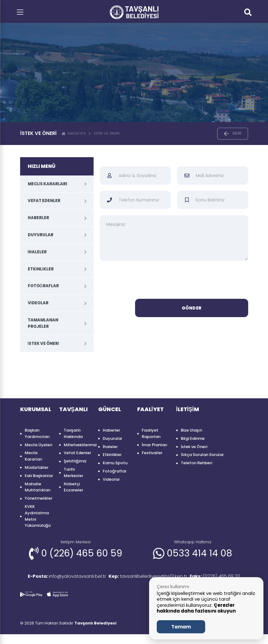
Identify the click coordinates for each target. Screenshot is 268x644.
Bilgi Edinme (193, 438)
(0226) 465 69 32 (50, 586)
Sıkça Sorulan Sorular (202, 455)
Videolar (38, 303)
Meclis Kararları (48, 184)
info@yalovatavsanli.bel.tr (65, 577)
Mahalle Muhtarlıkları (38, 487)
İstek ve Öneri (107, 133)
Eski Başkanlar (39, 476)
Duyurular (41, 235)
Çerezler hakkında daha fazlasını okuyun (196, 608)
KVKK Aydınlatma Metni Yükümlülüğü (38, 516)
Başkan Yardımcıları (37, 433)
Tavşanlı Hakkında (73, 433)
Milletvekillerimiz (78, 445)
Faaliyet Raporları (151, 433)
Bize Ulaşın (191, 430)
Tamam (181, 627)
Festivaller (152, 453)
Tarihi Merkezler (73, 472)
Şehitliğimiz (75, 461)
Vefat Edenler (44, 201)
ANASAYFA (74, 133)
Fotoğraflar (43, 286)
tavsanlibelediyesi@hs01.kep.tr (155, 577)
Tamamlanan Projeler (43, 323)
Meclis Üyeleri (38, 445)
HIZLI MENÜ (42, 166)
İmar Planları (155, 445)
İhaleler (37, 252)
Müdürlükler (37, 467)
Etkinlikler (41, 269)
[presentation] (174, 281)
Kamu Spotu (115, 463)
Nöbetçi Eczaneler (73, 487)
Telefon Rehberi (197, 463)
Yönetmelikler (39, 498)
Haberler (38, 218)
